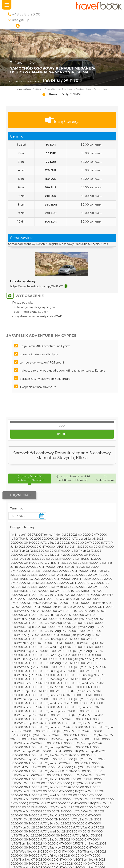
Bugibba (76, 859)
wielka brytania (104, 863)
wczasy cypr (31, 811)
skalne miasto (106, 815)
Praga (24, 839)
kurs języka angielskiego (22, 847)
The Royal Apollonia (19, 831)
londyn (88, 863)
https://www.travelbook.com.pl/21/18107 (36, 286)
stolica (90, 843)
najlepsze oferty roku (43, 839)
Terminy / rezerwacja (62, 120)
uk (22, 835)
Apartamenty (97, 811)
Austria (15, 835)
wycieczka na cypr (18, 819)
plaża (53, 847)
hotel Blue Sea (69, 827)
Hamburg (51, 827)
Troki (106, 847)
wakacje (20, 843)
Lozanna (57, 843)
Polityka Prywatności (89, 781)
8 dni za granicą (74, 843)
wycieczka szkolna (74, 811)
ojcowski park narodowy (49, 831)
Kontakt (34, 802)
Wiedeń (92, 831)
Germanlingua (99, 855)
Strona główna (24, 89)
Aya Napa (84, 819)
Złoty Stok (54, 811)
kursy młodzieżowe (71, 839)
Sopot (109, 839)
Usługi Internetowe (89, 797)
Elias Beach (91, 859)
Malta (18, 811)
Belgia (10, 863)
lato (43, 811)
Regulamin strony (89, 786)
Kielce (102, 831)
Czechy (96, 847)
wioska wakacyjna (18, 851)
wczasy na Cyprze (33, 823)
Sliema (100, 843)
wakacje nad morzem (81, 815)
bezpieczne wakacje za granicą (68, 855)
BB (41, 843)
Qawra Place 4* (91, 835)
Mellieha (85, 827)
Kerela (47, 863)
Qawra (62, 847)
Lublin (56, 859)
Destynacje (34, 792)
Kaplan (100, 851)
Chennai (32, 843)
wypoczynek (66, 823)
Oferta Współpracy (89, 802)
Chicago (81, 823)
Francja (104, 859)
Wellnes (45, 859)
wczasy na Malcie (79, 847)
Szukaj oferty (34, 781)
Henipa (57, 851)
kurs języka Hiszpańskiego (62, 835)
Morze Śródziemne (29, 863)
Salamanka (24, 827)
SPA (109, 843)
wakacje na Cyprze (64, 819)
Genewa (45, 819)
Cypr (35, 819)
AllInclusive (95, 823)
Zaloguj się (34, 797)
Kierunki (34, 786)
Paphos (77, 863)
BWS (10, 843)
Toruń (67, 863)
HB (54, 823)
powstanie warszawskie (78, 851)
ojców (65, 859)
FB (48, 823)
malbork (38, 827)
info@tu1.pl (21, 20)
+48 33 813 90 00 (26, 14)
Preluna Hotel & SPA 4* (50, 815)
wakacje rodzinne (104, 827)
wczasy (57, 863)
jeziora (44, 847)
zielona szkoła (35, 835)
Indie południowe (35, 855)
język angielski (76, 831)
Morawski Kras (95, 839)
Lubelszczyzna (41, 851)
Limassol (33, 859)
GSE (47, 843)
